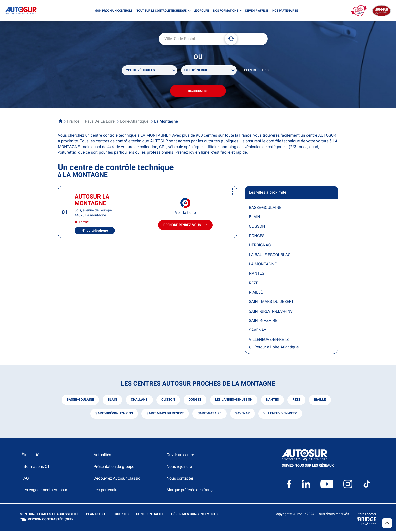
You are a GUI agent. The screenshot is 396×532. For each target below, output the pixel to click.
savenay (243, 415)
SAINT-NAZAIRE (263, 322)
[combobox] (190, 39)
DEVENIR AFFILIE (257, 11)
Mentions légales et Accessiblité (49, 516)
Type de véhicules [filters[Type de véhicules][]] (139, 71)
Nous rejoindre (179, 468)
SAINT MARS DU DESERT (271, 303)
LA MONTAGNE (263, 265)
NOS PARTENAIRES (285, 11)
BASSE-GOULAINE (265, 208)
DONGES (257, 237)
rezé (297, 401)
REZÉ (254, 284)
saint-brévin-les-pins (114, 415)
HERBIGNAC (260, 246)
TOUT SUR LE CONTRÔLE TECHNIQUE (162, 11)
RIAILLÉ (256, 293)
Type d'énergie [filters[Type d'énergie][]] (196, 71)
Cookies (121, 516)
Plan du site (96, 515)
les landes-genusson (234, 401)
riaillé (320, 401)
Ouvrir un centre (180, 456)
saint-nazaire (209, 415)
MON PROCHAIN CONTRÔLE (113, 11)
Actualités (102, 456)
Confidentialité (150, 516)
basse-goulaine (80, 401)
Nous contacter (180, 479)
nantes (273, 401)
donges (195, 401)
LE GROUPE (201, 11)
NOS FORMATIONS (226, 11)
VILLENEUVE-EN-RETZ (269, 340)
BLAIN (254, 218)
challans (139, 401)
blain (112, 401)
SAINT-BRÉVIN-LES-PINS (271, 312)
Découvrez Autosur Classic (117, 479)
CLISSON (257, 227)
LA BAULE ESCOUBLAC (270, 256)
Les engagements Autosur (44, 491)
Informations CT (35, 468)
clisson (168, 401)
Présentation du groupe (114, 468)
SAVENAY (257, 331)
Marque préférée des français (192, 491)
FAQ (25, 479)
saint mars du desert (165, 415)
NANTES (256, 275)
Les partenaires (107, 491)
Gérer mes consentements (194, 515)
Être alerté (30, 456)
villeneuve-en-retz (280, 415)
